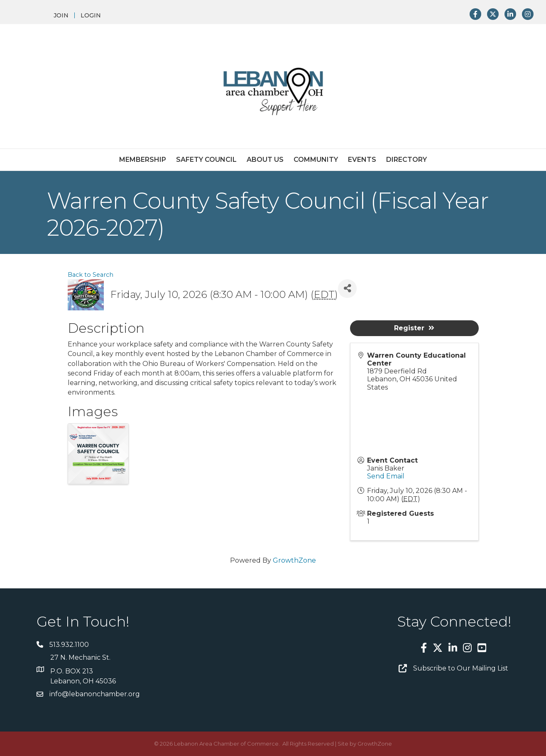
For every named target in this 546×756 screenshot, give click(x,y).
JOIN (61, 15)
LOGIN (91, 15)
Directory (406, 160)
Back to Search (91, 275)
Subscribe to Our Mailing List (461, 668)
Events (362, 160)
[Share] (347, 289)
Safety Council (206, 160)
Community (316, 160)
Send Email (386, 476)
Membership (143, 160)
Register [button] (414, 328)
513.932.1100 (69, 645)
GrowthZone (294, 560)
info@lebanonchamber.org (95, 694)
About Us (265, 160)
